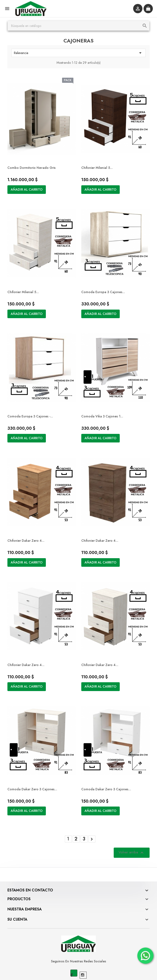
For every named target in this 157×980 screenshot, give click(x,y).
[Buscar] (78, 26)
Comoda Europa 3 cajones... (104, 283)
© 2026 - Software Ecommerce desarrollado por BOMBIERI (79, 971)
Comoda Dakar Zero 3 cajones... (35, 763)
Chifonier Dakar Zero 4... (29, 523)
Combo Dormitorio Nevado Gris (34, 163)
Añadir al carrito (29, 185)
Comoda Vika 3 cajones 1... (103, 403)
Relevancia (78, 53)
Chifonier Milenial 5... (98, 163)
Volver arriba (129, 826)
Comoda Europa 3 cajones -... (33, 403)
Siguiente (92, 813)
